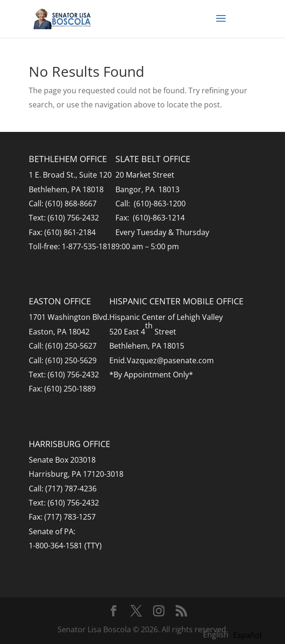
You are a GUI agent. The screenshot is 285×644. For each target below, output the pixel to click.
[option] (247, 635)
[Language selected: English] (235, 634)
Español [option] (247, 635)
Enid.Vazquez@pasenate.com (162, 360)
